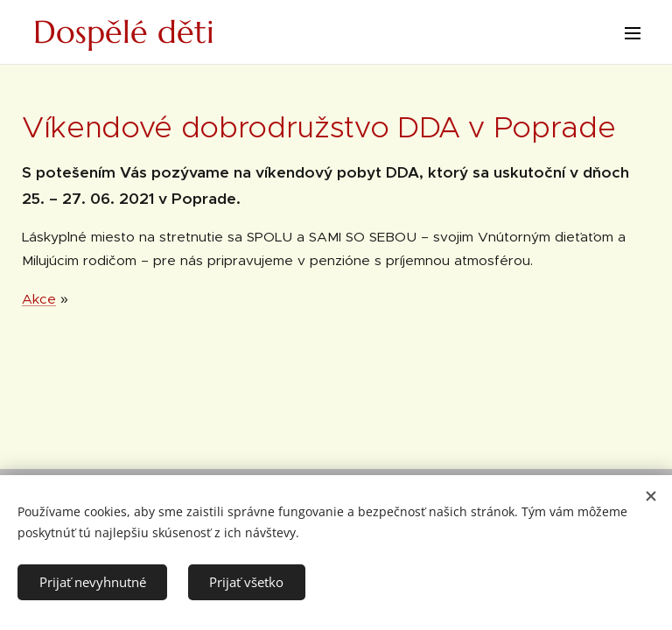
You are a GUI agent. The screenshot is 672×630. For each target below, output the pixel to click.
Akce (39, 299)
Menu (633, 33)
